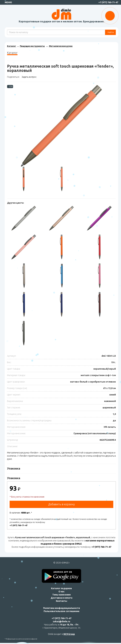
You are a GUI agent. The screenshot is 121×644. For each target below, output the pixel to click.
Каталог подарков (61, 588)
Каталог (12, 46)
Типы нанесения (61, 595)
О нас (61, 592)
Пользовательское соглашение (62, 611)
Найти (110, 32)
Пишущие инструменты (32, 46)
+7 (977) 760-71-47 (108, 2)
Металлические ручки (61, 46)
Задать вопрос (29, 77)
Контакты (62, 601)
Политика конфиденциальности (62, 608)
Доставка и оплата (62, 598)
